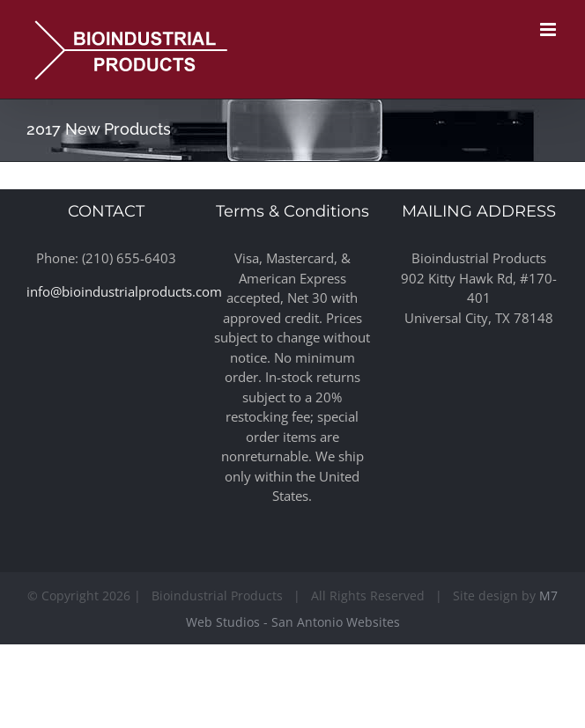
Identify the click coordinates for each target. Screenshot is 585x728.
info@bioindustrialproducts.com (124, 291)
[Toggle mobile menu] (549, 29)
